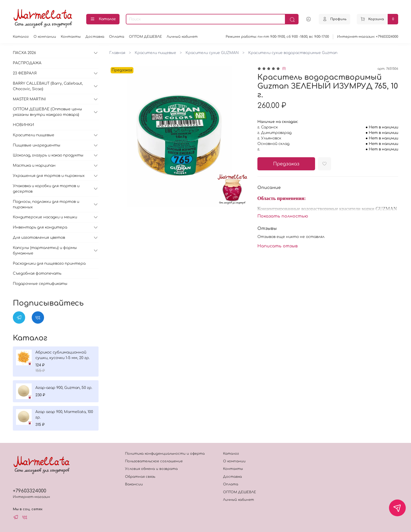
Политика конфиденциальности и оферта (165, 454)
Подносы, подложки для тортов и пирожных (46, 204)
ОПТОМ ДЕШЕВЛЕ (145, 37)
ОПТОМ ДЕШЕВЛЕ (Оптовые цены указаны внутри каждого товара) (47, 112)
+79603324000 (29, 491)
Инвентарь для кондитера (40, 227)
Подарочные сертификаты (40, 284)
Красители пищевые (155, 53)
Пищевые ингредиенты (37, 145)
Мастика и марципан (34, 165)
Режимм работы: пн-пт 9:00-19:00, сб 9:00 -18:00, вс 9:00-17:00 (277, 37)
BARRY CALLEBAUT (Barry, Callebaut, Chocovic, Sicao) (48, 86)
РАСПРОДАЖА (27, 63)
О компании (45, 37)
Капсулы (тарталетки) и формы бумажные (45, 251)
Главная (117, 53)
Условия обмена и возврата (151, 469)
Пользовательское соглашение (154, 461)
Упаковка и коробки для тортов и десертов (46, 189)
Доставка (95, 37)
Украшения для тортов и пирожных (49, 176)
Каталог (103, 19)
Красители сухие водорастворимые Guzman (293, 53)
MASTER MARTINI (29, 99)
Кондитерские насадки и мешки (45, 217)
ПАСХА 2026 (24, 53)
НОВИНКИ (23, 125)
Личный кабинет (182, 37)
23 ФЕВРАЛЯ (25, 73)
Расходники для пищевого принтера (49, 264)
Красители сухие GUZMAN (212, 53)
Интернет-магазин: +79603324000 (368, 37)
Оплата (117, 37)
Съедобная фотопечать (37, 273)
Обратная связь (140, 477)
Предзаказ (286, 164)
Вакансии (134, 484)
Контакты (71, 37)
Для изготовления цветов (39, 238)
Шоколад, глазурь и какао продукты (48, 155)
